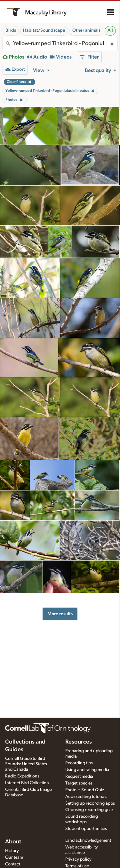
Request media (79, 776)
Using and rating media (87, 770)
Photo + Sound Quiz (85, 790)
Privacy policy (78, 859)
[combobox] (60, 44)
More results (60, 614)
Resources (79, 742)
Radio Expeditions (22, 776)
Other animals (86, 30)
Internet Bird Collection (27, 783)
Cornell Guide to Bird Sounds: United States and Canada (26, 764)
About (13, 842)
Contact (13, 864)
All (110, 30)
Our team (14, 857)
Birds (11, 30)
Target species (79, 783)
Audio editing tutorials (86, 797)
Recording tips (79, 763)
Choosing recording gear (89, 810)
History (12, 851)
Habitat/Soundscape (44, 30)
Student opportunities (86, 829)
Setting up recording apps (90, 803)
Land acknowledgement (88, 840)
